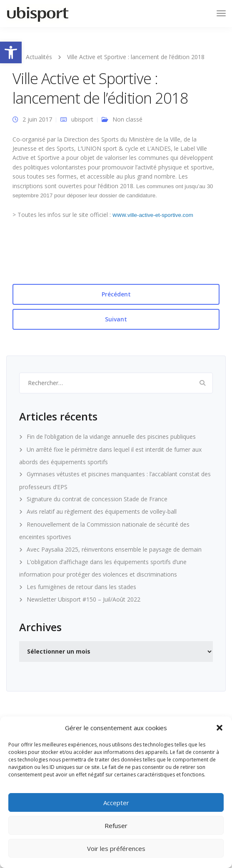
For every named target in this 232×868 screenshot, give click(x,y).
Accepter (116, 803)
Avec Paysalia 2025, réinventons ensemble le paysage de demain (114, 549)
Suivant (116, 319)
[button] (11, 52)
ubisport (82, 119)
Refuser (116, 826)
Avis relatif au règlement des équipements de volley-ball (102, 511)
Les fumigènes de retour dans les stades (81, 587)
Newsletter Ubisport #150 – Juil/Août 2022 (84, 599)
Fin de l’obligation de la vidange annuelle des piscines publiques (111, 436)
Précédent (116, 294)
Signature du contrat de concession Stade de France (97, 499)
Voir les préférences (116, 848)
